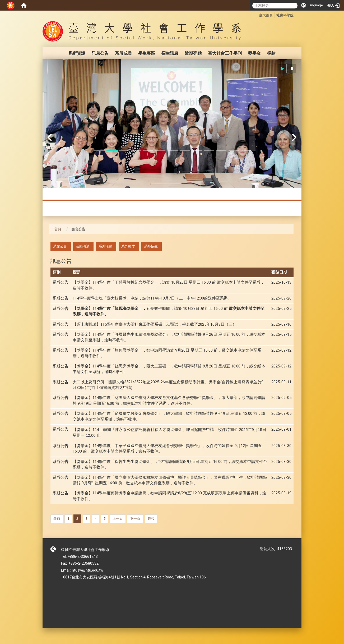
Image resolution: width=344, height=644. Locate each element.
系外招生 (151, 246)
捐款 (271, 53)
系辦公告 (60, 246)
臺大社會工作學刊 (225, 53)
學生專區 (147, 53)
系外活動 (105, 246)
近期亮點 (193, 53)
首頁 (58, 229)
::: (256, 14)
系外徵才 (128, 246)
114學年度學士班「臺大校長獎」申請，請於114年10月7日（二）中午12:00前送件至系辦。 (152, 298)
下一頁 (135, 519)
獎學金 (254, 53)
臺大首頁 (266, 15)
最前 (57, 519)
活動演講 (83, 246)
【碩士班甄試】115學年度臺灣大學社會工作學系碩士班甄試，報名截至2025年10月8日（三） (155, 324)
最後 (151, 519)
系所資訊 (77, 53)
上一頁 (118, 519)
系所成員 (123, 53)
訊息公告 (100, 53)
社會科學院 (285, 15)
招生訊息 (170, 53)
